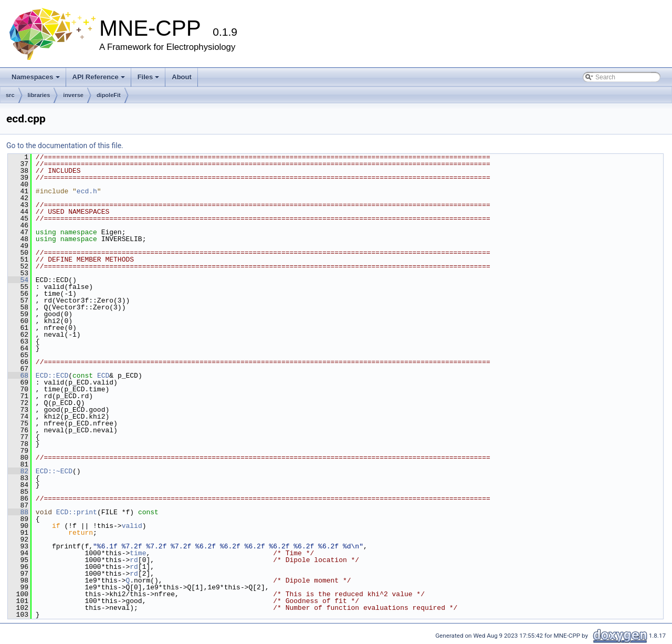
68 (18, 376)
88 (18, 512)
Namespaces (36, 77)
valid (132, 526)
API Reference (99, 77)
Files (149, 77)
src (10, 95)
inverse (73, 95)
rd (134, 560)
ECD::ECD (52, 376)
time (138, 553)
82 (18, 471)
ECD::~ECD (54, 471)
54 (18, 280)
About (182, 77)
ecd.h (87, 191)
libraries (39, 95)
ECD (103, 376)
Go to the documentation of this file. (65, 146)
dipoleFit (109, 95)
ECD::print (77, 512)
